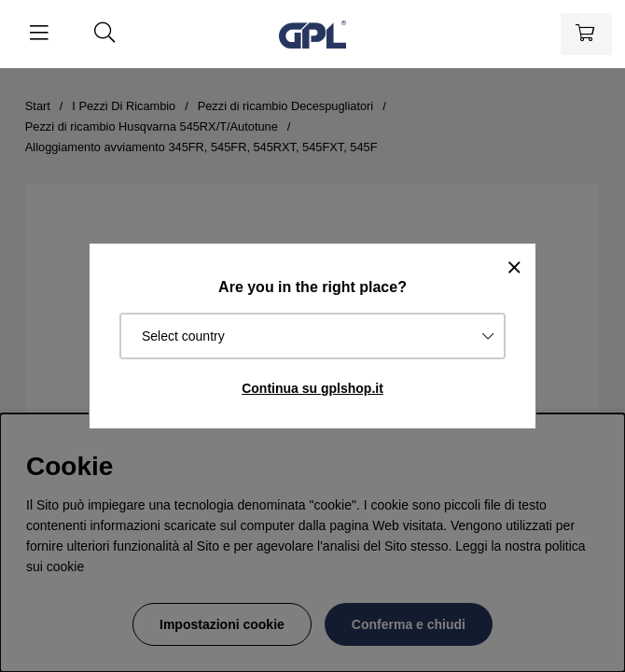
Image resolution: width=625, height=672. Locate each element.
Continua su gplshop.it (312, 388)
